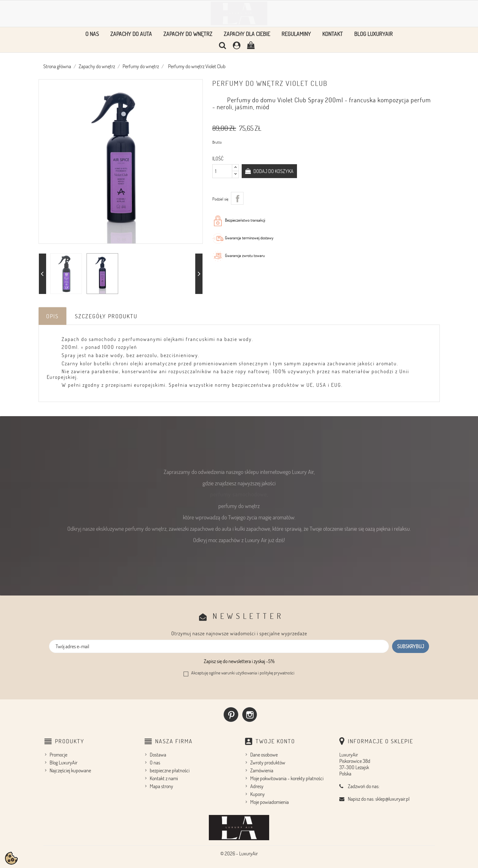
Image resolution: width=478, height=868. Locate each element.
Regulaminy (296, 34)
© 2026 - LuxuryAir (239, 853)
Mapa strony (161, 786)
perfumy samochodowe (239, 494)
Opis (52, 316)
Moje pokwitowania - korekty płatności (287, 778)
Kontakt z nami (164, 778)
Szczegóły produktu (106, 316)
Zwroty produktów (268, 763)
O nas (92, 34)
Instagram (250, 715)
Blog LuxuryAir (373, 34)
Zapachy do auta (131, 34)
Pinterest (231, 715)
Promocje (58, 755)
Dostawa (158, 755)
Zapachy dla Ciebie (247, 34)
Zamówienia (262, 770)
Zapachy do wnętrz (188, 34)
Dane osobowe (264, 755)
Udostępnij (237, 198)
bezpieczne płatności (170, 770)
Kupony (257, 794)
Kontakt (333, 34)
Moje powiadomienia (269, 802)
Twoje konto (275, 741)
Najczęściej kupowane (70, 770)
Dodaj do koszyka (273, 171)
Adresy (257, 786)
